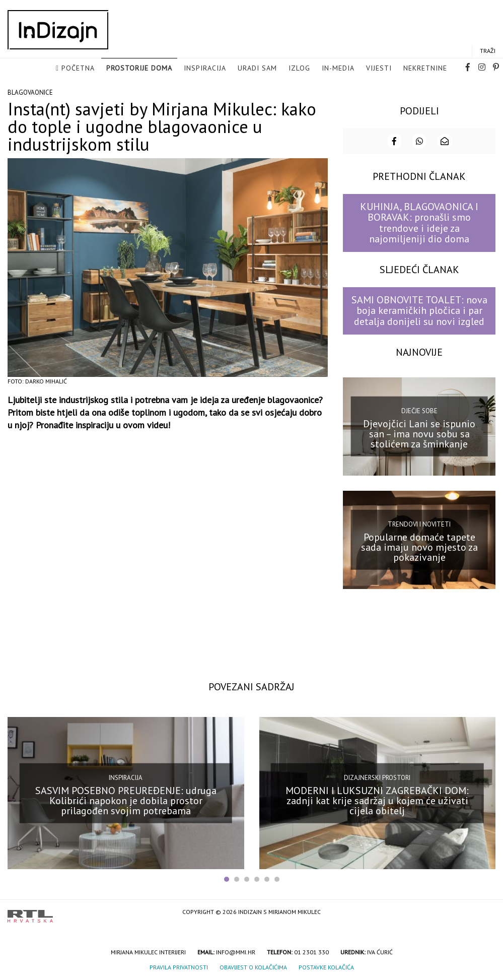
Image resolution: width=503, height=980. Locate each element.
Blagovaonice (30, 91)
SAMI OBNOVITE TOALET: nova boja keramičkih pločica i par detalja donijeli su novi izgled (419, 310)
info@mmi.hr (236, 951)
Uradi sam (257, 69)
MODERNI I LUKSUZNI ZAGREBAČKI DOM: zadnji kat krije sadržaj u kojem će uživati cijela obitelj (377, 800)
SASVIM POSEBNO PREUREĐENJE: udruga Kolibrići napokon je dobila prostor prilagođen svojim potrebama (126, 800)
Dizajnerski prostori (377, 777)
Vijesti (379, 69)
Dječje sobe (419, 410)
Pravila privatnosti (179, 966)
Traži (488, 51)
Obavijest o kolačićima (253, 966)
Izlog (299, 69)
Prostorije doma (139, 69)
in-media (338, 69)
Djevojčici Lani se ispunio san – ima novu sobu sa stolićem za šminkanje (419, 433)
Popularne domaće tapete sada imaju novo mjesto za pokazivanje (419, 546)
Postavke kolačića (326, 966)
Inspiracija (205, 69)
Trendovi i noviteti (419, 523)
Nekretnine (425, 69)
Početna (78, 69)
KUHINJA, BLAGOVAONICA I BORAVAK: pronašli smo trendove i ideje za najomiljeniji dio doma (419, 222)
